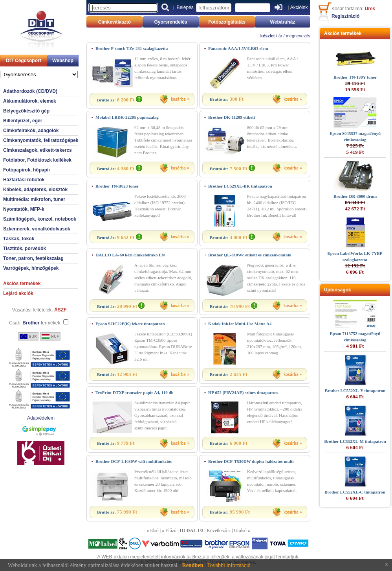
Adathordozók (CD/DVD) (30, 91)
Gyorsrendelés (170, 22)
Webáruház (283, 22)
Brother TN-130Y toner (355, 77)
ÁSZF (60, 310)
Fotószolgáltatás (227, 22)
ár (280, 36)
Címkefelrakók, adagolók (31, 131)
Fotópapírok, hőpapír (27, 170)
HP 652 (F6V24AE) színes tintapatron (243, 392)
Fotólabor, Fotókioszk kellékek (37, 160)
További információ (229, 565)
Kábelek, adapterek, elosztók (35, 190)
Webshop (63, 61)
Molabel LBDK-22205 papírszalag (127, 117)
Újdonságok (338, 290)
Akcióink (299, 7)
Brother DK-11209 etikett (232, 117)
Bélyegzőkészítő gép (26, 111)
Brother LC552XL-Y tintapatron (355, 390)
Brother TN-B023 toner (117, 186)
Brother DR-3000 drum (355, 196)
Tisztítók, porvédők (25, 249)
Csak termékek (35, 323)
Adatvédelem (41, 418)
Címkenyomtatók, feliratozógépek (41, 140)
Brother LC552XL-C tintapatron (355, 492)
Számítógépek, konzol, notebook (40, 219)
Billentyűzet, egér (23, 121)
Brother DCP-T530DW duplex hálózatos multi (251, 461)
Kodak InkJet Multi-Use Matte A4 (240, 324)
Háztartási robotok (24, 180)
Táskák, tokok (19, 239)
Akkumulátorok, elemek (30, 101)
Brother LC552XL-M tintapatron (355, 441)
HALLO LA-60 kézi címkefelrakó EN (130, 255)
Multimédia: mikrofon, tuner (34, 199)
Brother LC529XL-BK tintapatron (240, 186)
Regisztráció (345, 16)
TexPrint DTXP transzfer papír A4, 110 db (135, 392)
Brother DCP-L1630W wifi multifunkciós (134, 461)
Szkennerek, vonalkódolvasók (37, 229)
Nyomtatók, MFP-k (24, 209)
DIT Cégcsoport (23, 61)
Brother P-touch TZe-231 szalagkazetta (132, 48)
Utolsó (240, 530)
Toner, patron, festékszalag (33, 258)
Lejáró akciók (18, 293)
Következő (217, 530)
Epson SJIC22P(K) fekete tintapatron (130, 324)
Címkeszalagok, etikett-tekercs (38, 150)
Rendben (193, 565)
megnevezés (298, 36)
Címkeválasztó (114, 22)
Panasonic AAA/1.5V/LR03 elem (238, 48)
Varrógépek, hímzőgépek (31, 268)
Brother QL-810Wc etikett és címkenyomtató (250, 255)
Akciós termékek (22, 284)
